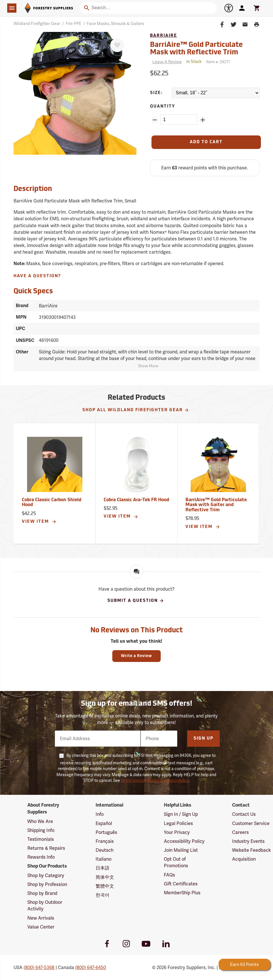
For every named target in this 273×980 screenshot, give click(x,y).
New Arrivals (41, 918)
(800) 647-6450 (91, 967)
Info (100, 814)
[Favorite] (117, 45)
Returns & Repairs (46, 848)
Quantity (163, 107)
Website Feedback (252, 850)
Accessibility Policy (184, 841)
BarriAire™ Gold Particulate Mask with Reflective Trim (196, 49)
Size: (156, 93)
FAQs (169, 875)
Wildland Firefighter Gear (37, 24)
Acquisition (244, 859)
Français (105, 841)
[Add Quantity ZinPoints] (203, 120)
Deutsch (105, 850)
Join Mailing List (181, 850)
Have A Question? (37, 276)
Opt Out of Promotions (176, 862)
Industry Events (248, 841)
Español (104, 823)
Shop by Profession (47, 884)
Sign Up (203, 739)
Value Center (41, 927)
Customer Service (251, 823)
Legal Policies (178, 823)
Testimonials (41, 839)
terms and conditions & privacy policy (155, 780)
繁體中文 (105, 886)
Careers (240, 832)
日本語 (103, 868)
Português (106, 832)
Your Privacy (177, 832)
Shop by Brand (42, 893)
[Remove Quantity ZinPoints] (155, 120)
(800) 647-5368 (39, 967)
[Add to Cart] (206, 142)
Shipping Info (41, 830)
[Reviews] (166, 62)
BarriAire (164, 36)
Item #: (218, 62)
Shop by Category (46, 875)
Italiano (104, 859)
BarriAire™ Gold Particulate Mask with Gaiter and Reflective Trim (216, 505)
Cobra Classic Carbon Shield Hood (52, 503)
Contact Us (244, 814)
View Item (39, 522)
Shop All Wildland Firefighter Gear (136, 410)
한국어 (103, 895)
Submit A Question (136, 601)
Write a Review (136, 656)
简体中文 (105, 877)
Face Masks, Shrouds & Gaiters (115, 24)
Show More (148, 366)
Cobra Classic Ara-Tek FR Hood (136, 500)
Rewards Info (41, 857)
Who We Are (40, 821)
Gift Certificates (181, 884)
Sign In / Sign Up (181, 814)
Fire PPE (73, 24)
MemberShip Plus (182, 893)
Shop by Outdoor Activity (45, 906)
